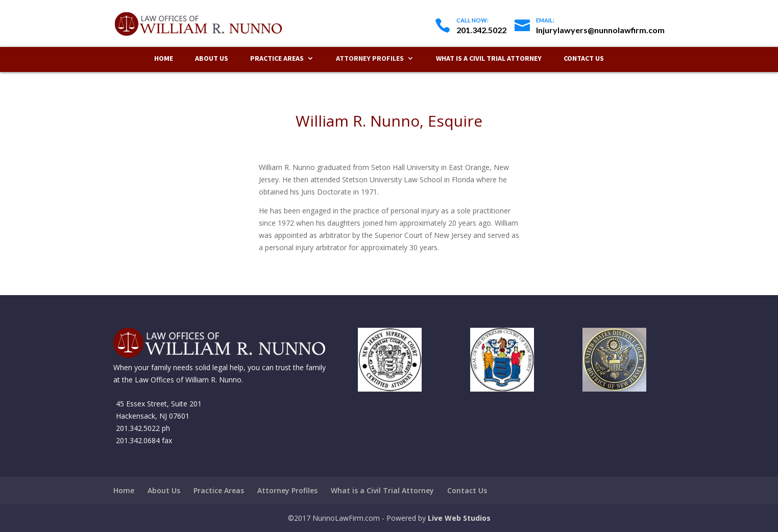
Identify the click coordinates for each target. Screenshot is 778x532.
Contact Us (584, 59)
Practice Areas (277, 59)
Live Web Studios (459, 518)
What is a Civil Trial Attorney (489, 59)
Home (164, 59)
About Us (212, 59)
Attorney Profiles (370, 59)
